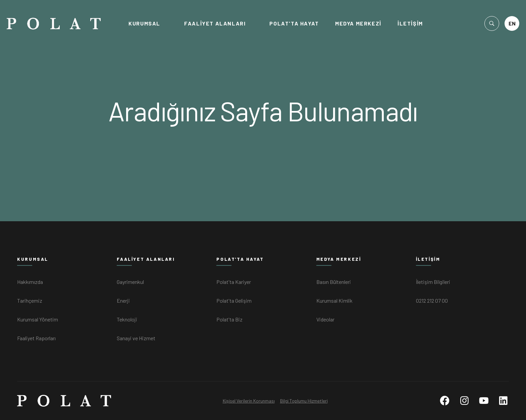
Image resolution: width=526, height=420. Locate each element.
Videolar (325, 319)
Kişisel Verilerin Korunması (249, 401)
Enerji (123, 301)
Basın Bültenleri (334, 282)
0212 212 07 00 (432, 301)
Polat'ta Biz (229, 319)
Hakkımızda (30, 282)
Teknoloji (127, 319)
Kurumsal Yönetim (38, 319)
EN (512, 23)
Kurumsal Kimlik (334, 301)
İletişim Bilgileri (433, 282)
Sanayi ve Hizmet (136, 338)
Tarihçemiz (30, 301)
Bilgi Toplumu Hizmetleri (304, 401)
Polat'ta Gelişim (234, 301)
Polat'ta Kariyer (234, 282)
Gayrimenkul (130, 282)
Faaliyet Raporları (36, 338)
